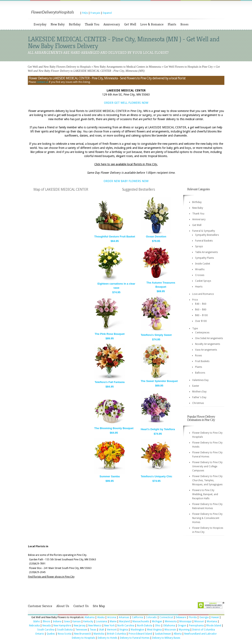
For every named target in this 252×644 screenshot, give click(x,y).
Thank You (92, 24)
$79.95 (156, 241)
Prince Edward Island (140, 634)
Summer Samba (110, 476)
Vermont (112, 630)
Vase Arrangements (206, 350)
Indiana (57, 621)
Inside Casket (203, 264)
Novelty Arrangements (208, 344)
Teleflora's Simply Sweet (156, 335)
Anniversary (112, 24)
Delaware (181, 617)
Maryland (124, 621)
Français (95, 13)
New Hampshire (62, 626)
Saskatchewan (163, 634)
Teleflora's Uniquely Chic (156, 476)
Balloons (200, 373)
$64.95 (115, 241)
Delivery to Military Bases (166, 638)
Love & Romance (152, 24)
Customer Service (40, 606)
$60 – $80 (201, 310)
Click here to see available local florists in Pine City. (126, 164)
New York (109, 626)
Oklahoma (169, 626)
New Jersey (80, 626)
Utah (102, 630)
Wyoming (184, 630)
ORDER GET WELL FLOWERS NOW (126, 103)
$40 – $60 (201, 304)
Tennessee (81, 630)
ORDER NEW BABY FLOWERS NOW (126, 181)
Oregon (182, 626)
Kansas (77, 621)
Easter (196, 386)
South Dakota (65, 630)
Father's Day (199, 397)
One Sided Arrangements (209, 338)
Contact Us (81, 606)
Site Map (99, 606)
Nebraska (34, 626)
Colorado (151, 617)
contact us (42, 82)
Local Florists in (38, 546)
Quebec (51, 634)
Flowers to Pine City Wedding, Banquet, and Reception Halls (205, 494)
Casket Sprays (203, 281)
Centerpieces (202, 333)
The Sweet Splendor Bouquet (159, 381)
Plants (172, 24)
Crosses (200, 275)
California (137, 617)
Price (195, 300)
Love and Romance (203, 294)
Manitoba (99, 634)
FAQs (85, 13)
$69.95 (161, 291)
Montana (212, 621)
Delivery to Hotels (107, 638)
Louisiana (102, 621)
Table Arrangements (206, 252)
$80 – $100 (201, 315)
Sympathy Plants (205, 258)
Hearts (199, 287)
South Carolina (46, 630)
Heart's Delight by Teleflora (158, 429)
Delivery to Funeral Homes (135, 638)
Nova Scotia (65, 634)
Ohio (158, 626)
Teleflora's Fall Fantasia (110, 382)
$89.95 (110, 338)
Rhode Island (214, 626)
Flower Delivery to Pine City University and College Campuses (207, 466)
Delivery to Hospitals (83, 638)
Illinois (46, 621)
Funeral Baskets (204, 241)
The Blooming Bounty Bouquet (114, 428)
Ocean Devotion (156, 237)
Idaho (37, 621)
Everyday (40, 24)
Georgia (204, 617)
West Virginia (154, 630)
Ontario (40, 634)
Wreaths (200, 269)
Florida (193, 617)
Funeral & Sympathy (204, 231)
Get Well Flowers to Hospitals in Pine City (188, 67)
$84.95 (110, 387)
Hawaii (215, 617)
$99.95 (110, 481)
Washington (137, 630)
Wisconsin (170, 630)
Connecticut (166, 617)
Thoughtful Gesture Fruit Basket (115, 237)
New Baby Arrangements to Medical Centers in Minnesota (127, 67)
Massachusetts (141, 621)
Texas (93, 630)
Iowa (67, 621)
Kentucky (88, 621)
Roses (184, 24)
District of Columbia (204, 630)
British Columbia (116, 634)
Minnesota (171, 621)
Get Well (130, 24)
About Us (63, 606)
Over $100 (201, 321)
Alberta (178, 634)
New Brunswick (82, 634)
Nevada (47, 626)
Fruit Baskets (202, 361)
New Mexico (95, 626)
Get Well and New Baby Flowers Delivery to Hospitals (59, 67)
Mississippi (185, 621)
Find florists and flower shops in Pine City (51, 577)
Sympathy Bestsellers (207, 235)
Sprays (199, 246)
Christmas (198, 403)
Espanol (107, 13)
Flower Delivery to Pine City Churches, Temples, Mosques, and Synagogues (207, 480)
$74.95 (116, 292)
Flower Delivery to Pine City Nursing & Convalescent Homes (207, 518)
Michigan (157, 621)
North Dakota (145, 626)
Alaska (101, 617)
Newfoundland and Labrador (201, 634)
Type (195, 328)
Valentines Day (200, 380)
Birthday (75, 24)
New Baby (58, 24)
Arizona (112, 617)
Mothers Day (199, 392)
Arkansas (124, 617)
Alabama (90, 617)
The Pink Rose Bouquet (110, 334)
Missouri (199, 621)
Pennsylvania (196, 626)
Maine (113, 621)
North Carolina (126, 626)
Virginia (124, 630)
